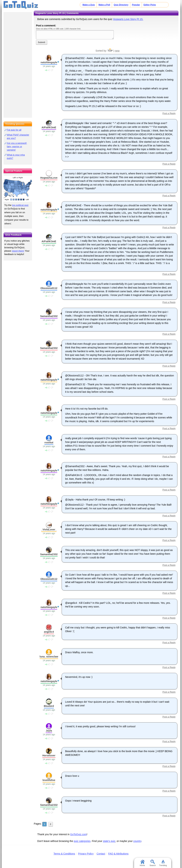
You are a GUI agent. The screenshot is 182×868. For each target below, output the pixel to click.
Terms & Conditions (64, 854)
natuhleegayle (49, 62)
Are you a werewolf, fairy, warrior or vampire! (17, 146)
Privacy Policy (86, 854)
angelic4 (49, 632)
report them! (18, 251)
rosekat (49, 443)
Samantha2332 (49, 316)
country (137, 841)
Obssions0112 (49, 288)
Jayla (49, 731)
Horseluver (49, 755)
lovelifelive (49, 780)
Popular (136, 5)
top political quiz (20, 205)
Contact (101, 854)
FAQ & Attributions (118, 854)
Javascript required (75, 35)
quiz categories (82, 841)
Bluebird (49, 706)
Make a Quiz (89, 5)
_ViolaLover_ (49, 530)
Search (153, 863)
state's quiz (109, 841)
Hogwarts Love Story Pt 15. (128, 19)
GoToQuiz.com (78, 834)
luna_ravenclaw (49, 657)
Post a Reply (169, 113)
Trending (163, 863)
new (117, 51)
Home (142, 863)
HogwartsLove (49, 178)
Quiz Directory (121, 5)
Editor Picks (150, 5)
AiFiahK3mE (49, 127)
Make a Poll (104, 5)
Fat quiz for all (14, 130)
